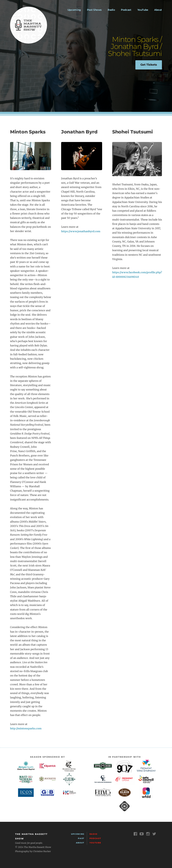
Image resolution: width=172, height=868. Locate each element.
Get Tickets (149, 65)
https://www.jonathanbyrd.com (81, 231)
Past (81, 838)
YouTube (143, 10)
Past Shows (94, 10)
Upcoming (74, 10)
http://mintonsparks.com (26, 728)
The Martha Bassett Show (29, 25)
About (158, 10)
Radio (111, 10)
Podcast (126, 10)
